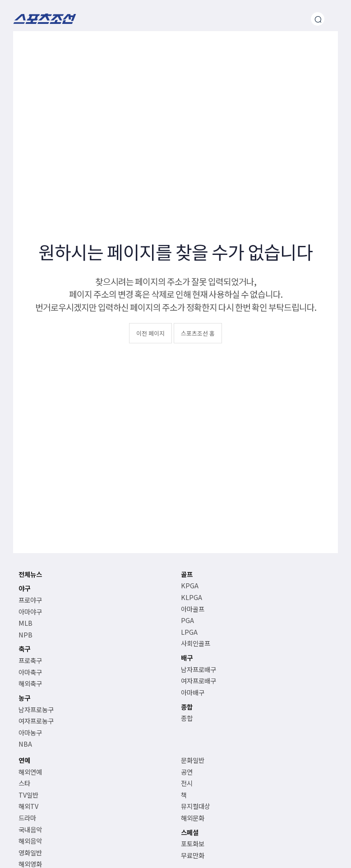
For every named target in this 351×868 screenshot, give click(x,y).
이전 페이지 (150, 333)
